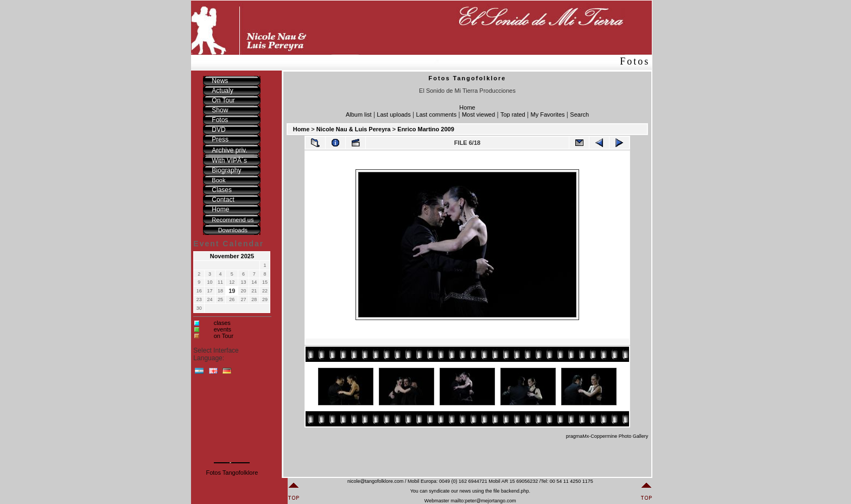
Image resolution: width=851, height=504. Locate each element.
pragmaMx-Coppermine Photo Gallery (607, 436)
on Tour (224, 336)
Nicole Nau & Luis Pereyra (354, 129)
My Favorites (548, 114)
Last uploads (393, 114)
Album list (359, 114)
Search (579, 114)
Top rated (513, 114)
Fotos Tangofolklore (232, 473)
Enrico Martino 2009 (426, 129)
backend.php (515, 491)
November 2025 (232, 256)
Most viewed (478, 114)
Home (467, 107)
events (223, 329)
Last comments (437, 114)
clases (222, 323)
